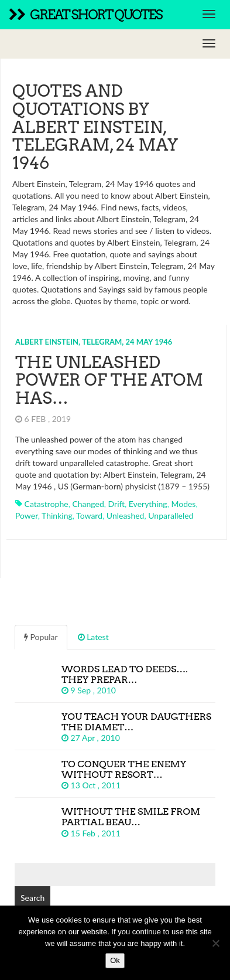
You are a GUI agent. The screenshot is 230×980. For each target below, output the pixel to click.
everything (148, 504)
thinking (57, 515)
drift (117, 504)
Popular (41, 637)
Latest (93, 637)
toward (89, 515)
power (27, 515)
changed (88, 504)
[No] (215, 943)
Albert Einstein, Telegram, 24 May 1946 (94, 342)
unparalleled (171, 515)
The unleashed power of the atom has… (109, 380)
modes (183, 504)
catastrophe (47, 504)
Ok (115, 960)
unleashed (126, 515)
